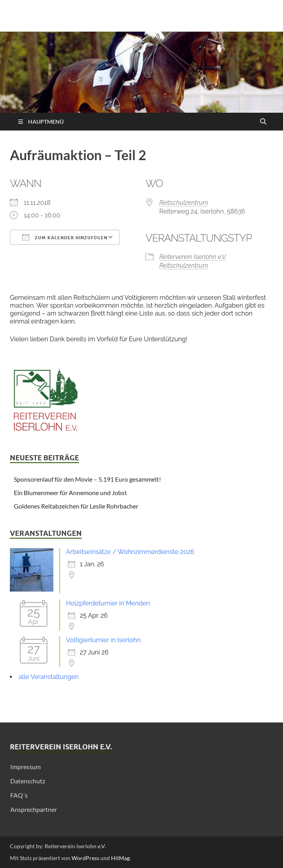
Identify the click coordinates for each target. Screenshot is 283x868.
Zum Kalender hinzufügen (65, 237)
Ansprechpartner (34, 809)
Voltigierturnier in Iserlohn (103, 640)
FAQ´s (19, 795)
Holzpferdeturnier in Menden (108, 603)
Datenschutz (28, 781)
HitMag (120, 858)
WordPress (85, 858)
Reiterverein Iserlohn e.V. (193, 257)
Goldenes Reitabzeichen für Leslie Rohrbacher (76, 506)
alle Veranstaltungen (49, 677)
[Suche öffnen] (263, 122)
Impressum (25, 767)
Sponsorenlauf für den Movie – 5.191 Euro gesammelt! (87, 479)
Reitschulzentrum (184, 203)
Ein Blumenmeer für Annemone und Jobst (70, 493)
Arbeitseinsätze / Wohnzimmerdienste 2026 (130, 552)
